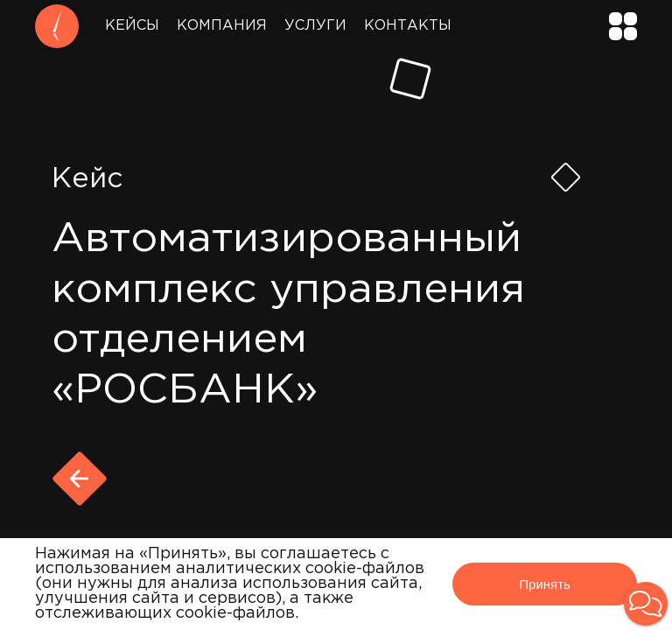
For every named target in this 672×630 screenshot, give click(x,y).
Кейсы (132, 26)
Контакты (408, 26)
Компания (222, 26)
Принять (545, 584)
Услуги (315, 26)
